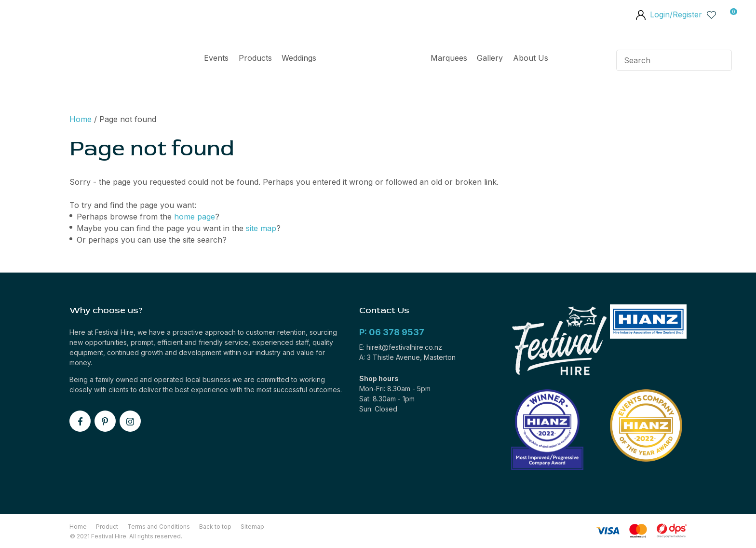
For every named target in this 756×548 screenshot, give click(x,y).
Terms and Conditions (159, 527)
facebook (80, 421)
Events (216, 58)
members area (640, 16)
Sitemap (252, 527)
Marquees (449, 58)
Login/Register (676, 14)
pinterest (105, 421)
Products (255, 58)
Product (107, 527)
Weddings (299, 58)
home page (195, 217)
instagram (130, 421)
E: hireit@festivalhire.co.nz (401, 347)
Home (373, 60)
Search (720, 60)
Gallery (490, 58)
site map (261, 228)
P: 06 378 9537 (392, 332)
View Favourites (712, 14)
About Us (531, 58)
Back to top (215, 527)
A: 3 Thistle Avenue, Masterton (407, 357)
